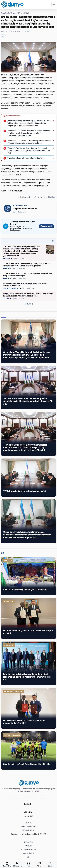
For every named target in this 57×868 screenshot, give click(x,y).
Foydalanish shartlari (28, 849)
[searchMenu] (50, 864)
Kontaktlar (28, 816)
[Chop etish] (25, 197)
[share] (3, 37)
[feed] (28, 864)
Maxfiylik (28, 846)
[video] (39, 864)
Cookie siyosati (28, 853)
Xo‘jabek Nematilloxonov (25, 209)
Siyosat (14, 13)
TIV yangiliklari (23, 13)
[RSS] (45, 797)
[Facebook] (23, 797)
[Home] (12, 5)
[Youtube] (12, 797)
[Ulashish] (50, 197)
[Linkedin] (40, 797)
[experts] (18, 864)
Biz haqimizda (29, 842)
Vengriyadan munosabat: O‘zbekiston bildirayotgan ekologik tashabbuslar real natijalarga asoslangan (28, 295)
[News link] (28, 341)
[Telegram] (28, 797)
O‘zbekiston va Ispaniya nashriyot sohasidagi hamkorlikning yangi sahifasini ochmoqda (28, 275)
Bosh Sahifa (5, 13)
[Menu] (54, 5)
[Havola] (38, 197)
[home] (7, 864)
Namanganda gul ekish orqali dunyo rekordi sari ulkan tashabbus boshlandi (25, 285)
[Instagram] (34, 797)
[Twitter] (17, 797)
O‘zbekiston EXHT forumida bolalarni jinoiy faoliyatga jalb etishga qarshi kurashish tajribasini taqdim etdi (26, 265)
